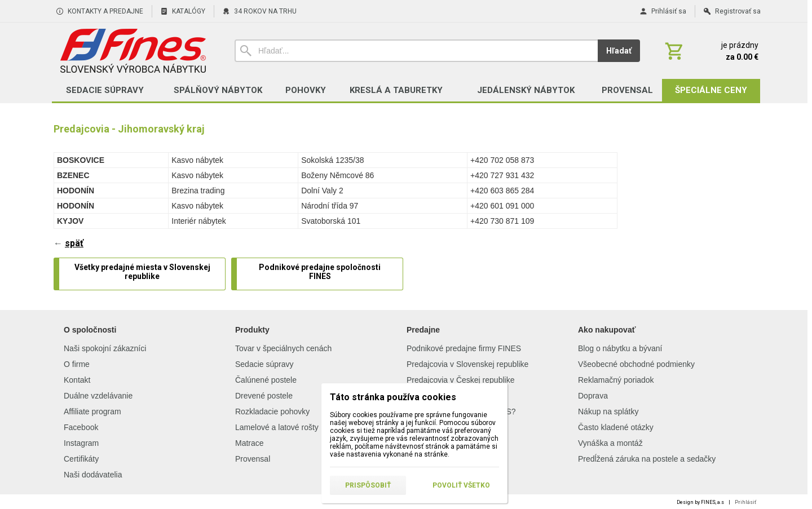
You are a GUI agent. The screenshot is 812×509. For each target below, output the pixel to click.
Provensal (253, 459)
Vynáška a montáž (610, 443)
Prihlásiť (745, 502)
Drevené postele (264, 396)
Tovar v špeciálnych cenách (283, 348)
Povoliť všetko (461, 485)
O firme (77, 364)
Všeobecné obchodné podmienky (636, 364)
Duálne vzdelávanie (98, 396)
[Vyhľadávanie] (416, 51)
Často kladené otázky (616, 427)
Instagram (81, 443)
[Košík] (710, 51)
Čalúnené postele (266, 380)
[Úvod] (133, 51)
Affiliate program (92, 411)
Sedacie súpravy (264, 364)
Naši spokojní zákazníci (105, 348)
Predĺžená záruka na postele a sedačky (647, 459)
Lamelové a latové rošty (277, 427)
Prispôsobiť (368, 485)
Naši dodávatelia (93, 475)
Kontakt (77, 380)
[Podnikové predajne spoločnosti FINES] (320, 274)
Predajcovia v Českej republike (460, 380)
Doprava (593, 396)
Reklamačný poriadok (616, 380)
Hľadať (619, 51)
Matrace (250, 443)
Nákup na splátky (608, 411)
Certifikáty (81, 459)
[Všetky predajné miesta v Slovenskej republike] (142, 274)
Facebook (81, 427)
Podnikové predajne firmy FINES (464, 348)
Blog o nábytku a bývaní (620, 348)
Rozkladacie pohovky (272, 411)
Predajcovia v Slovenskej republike (467, 364)
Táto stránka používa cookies (393, 397)
